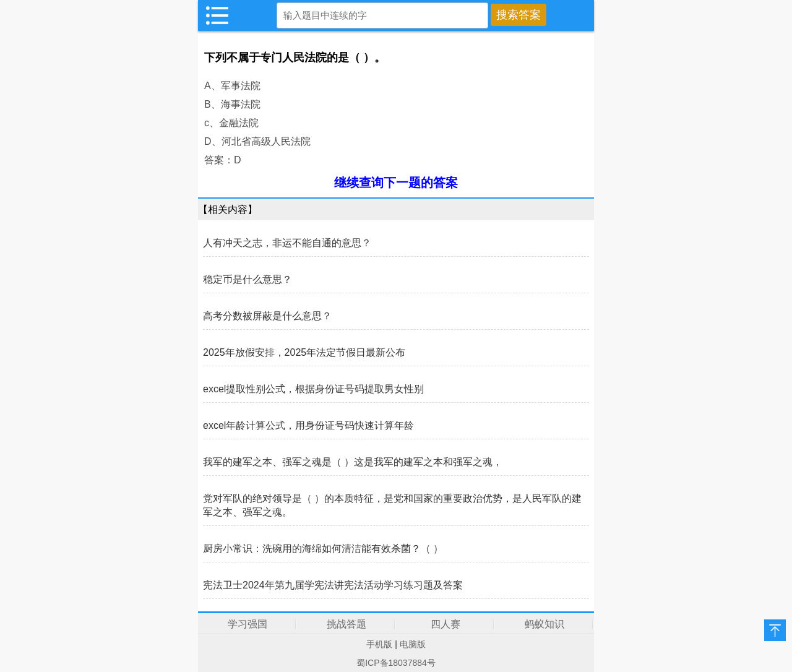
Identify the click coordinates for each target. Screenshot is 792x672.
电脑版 (413, 644)
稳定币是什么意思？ (247, 279)
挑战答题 (346, 624)
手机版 (379, 644)
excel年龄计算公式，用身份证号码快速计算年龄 (308, 425)
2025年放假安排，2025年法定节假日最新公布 (304, 352)
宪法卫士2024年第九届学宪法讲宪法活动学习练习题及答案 (333, 585)
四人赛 (445, 624)
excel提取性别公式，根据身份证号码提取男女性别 (313, 389)
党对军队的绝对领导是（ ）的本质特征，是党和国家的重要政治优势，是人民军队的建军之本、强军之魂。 (392, 505)
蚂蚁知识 (544, 624)
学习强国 (247, 624)
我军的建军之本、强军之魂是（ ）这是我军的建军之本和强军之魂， (353, 462)
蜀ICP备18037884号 (396, 663)
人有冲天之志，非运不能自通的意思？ (287, 243)
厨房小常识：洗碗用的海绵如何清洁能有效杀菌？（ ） (323, 549)
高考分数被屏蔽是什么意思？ (267, 316)
